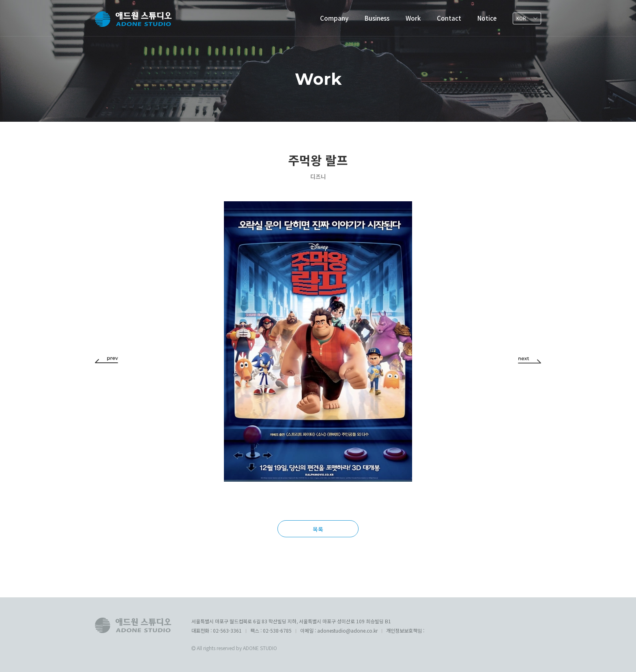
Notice (487, 18)
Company (334, 18)
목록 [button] (318, 529)
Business (377, 18)
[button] (106, 360)
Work (413, 18)
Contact (449, 18)
